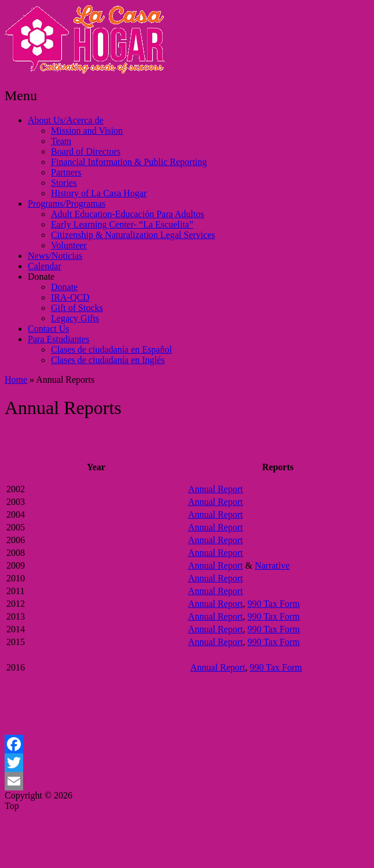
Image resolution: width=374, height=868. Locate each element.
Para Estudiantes (58, 339)
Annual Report (216, 489)
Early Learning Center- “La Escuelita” (122, 224)
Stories (64, 183)
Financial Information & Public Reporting (129, 162)
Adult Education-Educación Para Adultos (127, 214)
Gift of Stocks (77, 308)
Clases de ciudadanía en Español (111, 349)
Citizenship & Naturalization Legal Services (133, 235)
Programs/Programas (67, 204)
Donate (41, 276)
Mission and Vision (87, 131)
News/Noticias (55, 256)
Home (16, 380)
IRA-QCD (70, 297)
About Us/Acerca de (66, 120)
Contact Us (49, 329)
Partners (66, 172)
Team (61, 141)
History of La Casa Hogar (99, 193)
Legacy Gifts (75, 318)
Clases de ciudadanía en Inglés (108, 360)
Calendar (45, 266)
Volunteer (69, 245)
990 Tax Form (273, 604)
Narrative (272, 565)
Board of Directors (86, 151)
